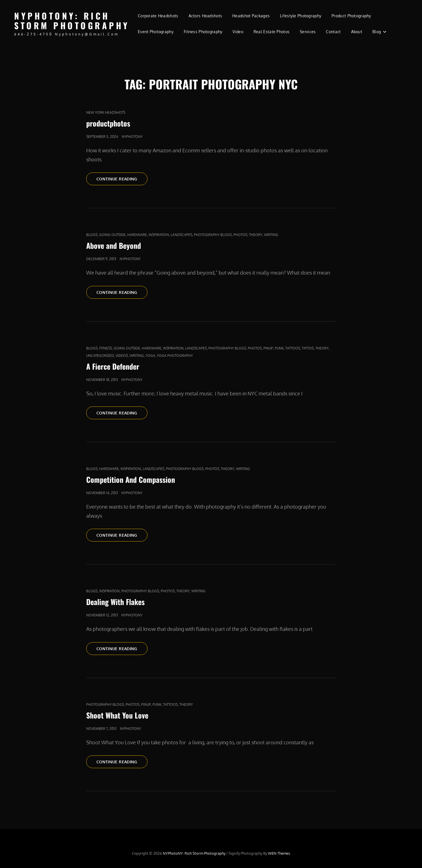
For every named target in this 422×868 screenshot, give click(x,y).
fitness (106, 348)
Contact (333, 32)
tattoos (293, 348)
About (357, 32)
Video (238, 32)
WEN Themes (279, 853)
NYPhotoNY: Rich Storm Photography (72, 21)
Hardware (137, 235)
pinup (268, 348)
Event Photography (156, 32)
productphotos (108, 123)
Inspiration (159, 235)
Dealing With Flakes (115, 602)
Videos (122, 356)
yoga (150, 356)
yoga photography (175, 356)
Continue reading (122, 178)
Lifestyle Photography (301, 16)
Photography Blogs (213, 235)
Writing (271, 235)
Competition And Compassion (131, 480)
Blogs (92, 235)
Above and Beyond (114, 246)
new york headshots (106, 112)
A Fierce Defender (113, 366)
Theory (256, 235)
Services (308, 32)
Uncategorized (100, 356)
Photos (240, 235)
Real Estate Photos (272, 32)
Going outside (112, 235)
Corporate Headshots (158, 16)
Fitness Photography (203, 32)
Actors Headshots (205, 16)
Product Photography (351, 16)
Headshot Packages (251, 16)
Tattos (308, 348)
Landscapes (182, 235)
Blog (377, 32)
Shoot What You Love (117, 715)
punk (279, 348)
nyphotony (132, 137)
